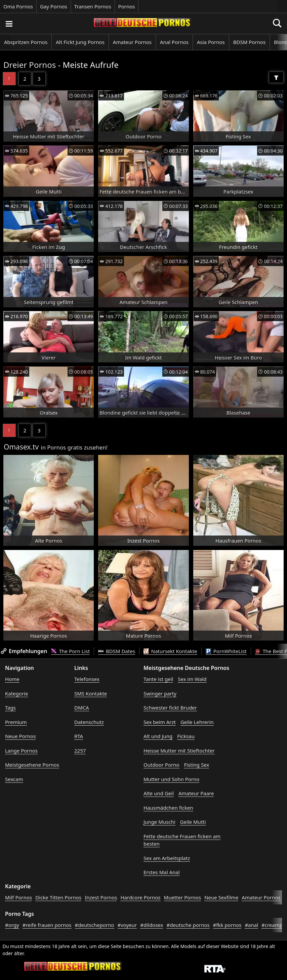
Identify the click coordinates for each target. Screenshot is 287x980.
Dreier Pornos (30, 65)
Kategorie (16, 693)
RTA (79, 736)
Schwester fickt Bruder (170, 708)
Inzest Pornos (101, 897)
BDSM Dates (117, 651)
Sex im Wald (192, 679)
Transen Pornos (93, 6)
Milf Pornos (18, 897)
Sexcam (14, 779)
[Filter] (276, 77)
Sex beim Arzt (160, 722)
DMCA (82, 708)
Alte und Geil (159, 793)
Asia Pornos (211, 42)
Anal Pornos (174, 42)
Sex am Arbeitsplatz (167, 858)
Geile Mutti (193, 822)
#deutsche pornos (188, 925)
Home (12, 679)
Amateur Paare (196, 793)
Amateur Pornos (132, 42)
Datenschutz (89, 722)
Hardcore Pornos (140, 897)
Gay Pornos (54, 6)
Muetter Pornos (183, 897)
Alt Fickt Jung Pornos (80, 42)
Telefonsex (87, 679)
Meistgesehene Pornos (32, 765)
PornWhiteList (226, 651)
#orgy (12, 925)
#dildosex (152, 925)
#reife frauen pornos (47, 925)
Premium (16, 722)
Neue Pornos (20, 736)
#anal (251, 925)
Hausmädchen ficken (168, 808)
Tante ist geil (158, 679)
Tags (10, 708)
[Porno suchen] (9, 24)
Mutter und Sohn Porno (171, 779)
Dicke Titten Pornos (58, 897)
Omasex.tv (21, 447)
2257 (80, 751)
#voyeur (127, 925)
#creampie (274, 925)
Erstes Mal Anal (162, 872)
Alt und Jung (158, 736)
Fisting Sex (196, 765)
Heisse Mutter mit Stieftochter (179, 751)
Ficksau (186, 736)
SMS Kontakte (91, 693)
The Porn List (70, 651)
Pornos (127, 6)
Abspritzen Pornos (26, 42)
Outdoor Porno (161, 765)
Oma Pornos (18, 6)
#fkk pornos (227, 925)
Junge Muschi (159, 822)
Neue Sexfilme (221, 897)
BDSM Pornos (249, 42)
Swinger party (160, 693)
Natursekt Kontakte (170, 651)
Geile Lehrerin (197, 722)
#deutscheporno (95, 925)
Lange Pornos (21, 751)
